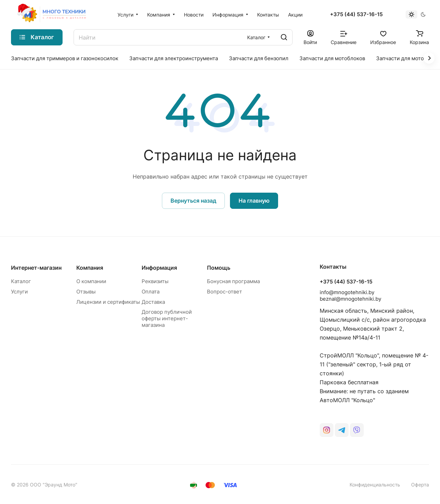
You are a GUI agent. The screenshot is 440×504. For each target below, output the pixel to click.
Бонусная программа (233, 281)
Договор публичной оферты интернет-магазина (167, 318)
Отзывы (86, 292)
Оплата (151, 292)
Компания (90, 268)
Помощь (219, 268)
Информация (159, 268)
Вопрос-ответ (224, 292)
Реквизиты (155, 281)
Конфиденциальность (375, 485)
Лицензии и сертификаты (108, 302)
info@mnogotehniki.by (347, 292)
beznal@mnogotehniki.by (350, 299)
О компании (91, 281)
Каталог (21, 281)
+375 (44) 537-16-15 (356, 14)
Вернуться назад (193, 201)
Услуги (19, 292)
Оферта (420, 485)
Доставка (153, 302)
